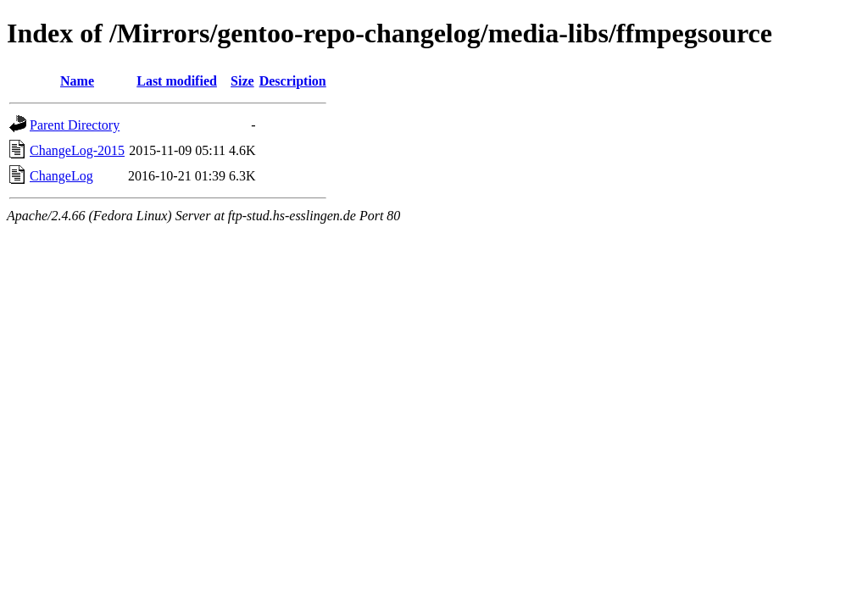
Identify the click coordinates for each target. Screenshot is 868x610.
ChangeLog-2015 (77, 150)
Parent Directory (75, 125)
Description (293, 81)
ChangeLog (61, 176)
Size (242, 81)
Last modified (177, 81)
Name (77, 81)
